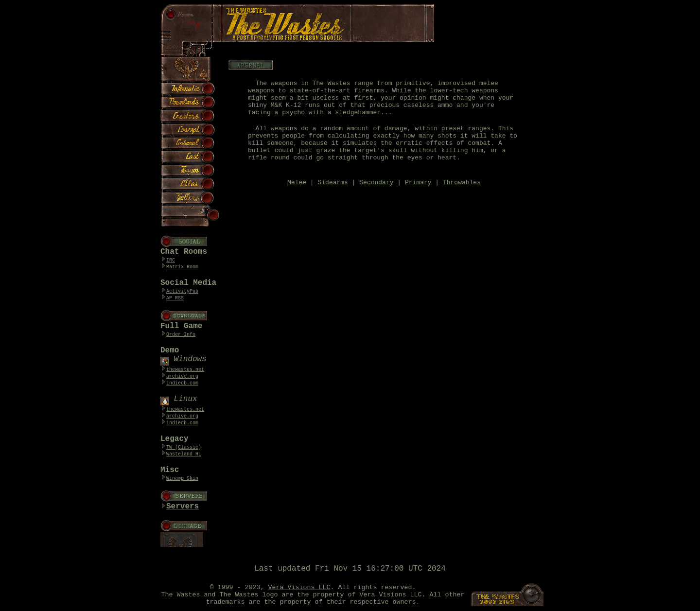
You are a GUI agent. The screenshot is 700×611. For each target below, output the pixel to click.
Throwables (462, 183)
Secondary (376, 183)
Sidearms (332, 183)
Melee (297, 183)
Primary (418, 183)
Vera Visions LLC (299, 587)
